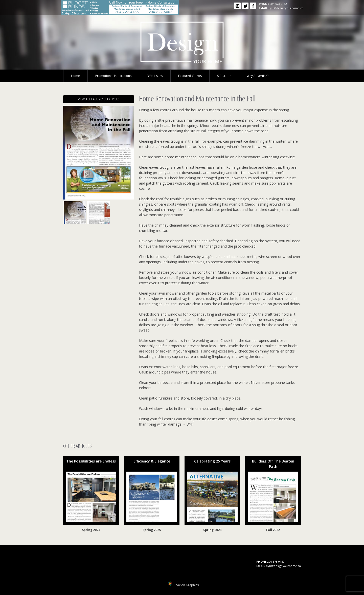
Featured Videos (190, 76)
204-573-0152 (278, 4)
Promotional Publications (113, 76)
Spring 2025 (152, 530)
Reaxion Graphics (186, 585)
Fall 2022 (273, 530)
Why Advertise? (258, 76)
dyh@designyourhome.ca (286, 8)
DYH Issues (155, 76)
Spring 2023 (212, 530)
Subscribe (224, 76)
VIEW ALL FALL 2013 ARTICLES (99, 99)
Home (75, 76)
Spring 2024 (91, 530)
